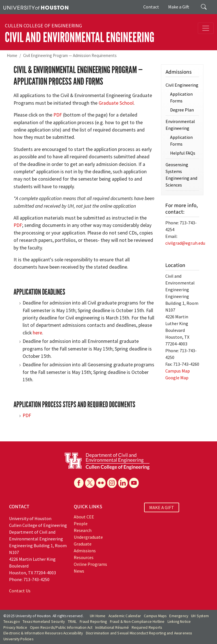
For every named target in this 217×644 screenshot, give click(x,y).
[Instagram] (112, 483)
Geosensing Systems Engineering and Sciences (181, 175)
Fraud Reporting (93, 622)
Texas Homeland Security (44, 622)
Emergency (179, 616)
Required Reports (147, 627)
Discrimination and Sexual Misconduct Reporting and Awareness (139, 633)
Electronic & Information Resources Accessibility (43, 633)
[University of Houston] (36, 7)
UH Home (98, 616)
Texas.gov (12, 622)
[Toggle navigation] (206, 28)
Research (83, 530)
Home (12, 55)
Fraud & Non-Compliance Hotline (137, 622)
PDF (58, 115)
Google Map (177, 378)
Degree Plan (182, 110)
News (79, 571)
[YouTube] (134, 483)
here (37, 333)
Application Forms (181, 97)
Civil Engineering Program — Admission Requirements (70, 55)
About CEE (84, 517)
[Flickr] (101, 483)
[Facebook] (79, 483)
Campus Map (178, 371)
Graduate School (116, 103)
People (81, 523)
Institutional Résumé (112, 627)
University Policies (18, 639)
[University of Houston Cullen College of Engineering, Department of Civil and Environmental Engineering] (107, 461)
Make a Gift (179, 7)
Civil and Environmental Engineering (80, 37)
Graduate (83, 544)
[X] (90, 483)
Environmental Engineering (180, 125)
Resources (84, 557)
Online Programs (90, 564)
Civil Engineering (182, 85)
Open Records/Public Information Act (61, 627)
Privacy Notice (15, 627)
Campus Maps (155, 616)
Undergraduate (88, 537)
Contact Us (20, 591)
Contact (151, 7)
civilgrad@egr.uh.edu (185, 243)
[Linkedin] (123, 483)
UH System (200, 616)
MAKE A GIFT (162, 507)
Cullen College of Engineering (43, 26)
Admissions (85, 551)
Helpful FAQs (183, 153)
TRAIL (72, 622)
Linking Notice (179, 622)
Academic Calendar (125, 616)
